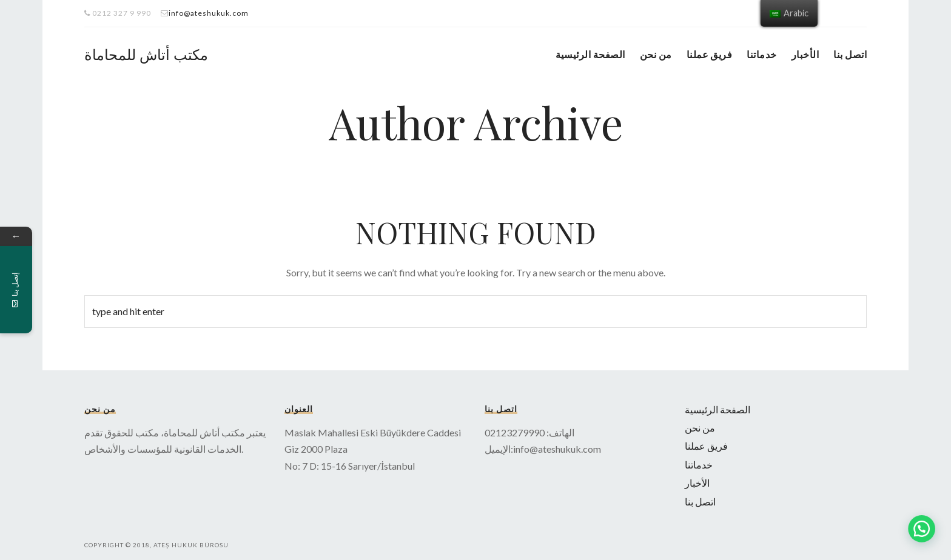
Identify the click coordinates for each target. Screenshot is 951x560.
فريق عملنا (710, 54)
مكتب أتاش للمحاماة (146, 54)
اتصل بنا (850, 54)
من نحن (656, 54)
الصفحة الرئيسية (590, 54)
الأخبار (805, 54)
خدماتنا (761, 54)
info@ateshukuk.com (209, 13)
